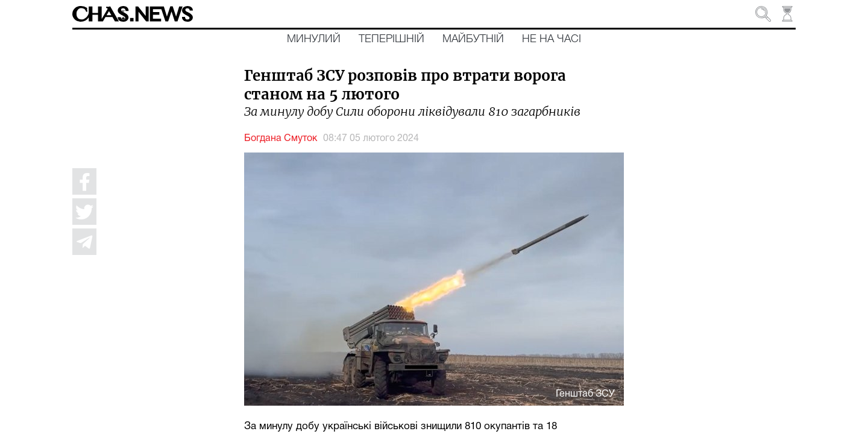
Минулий (314, 39)
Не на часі (552, 39)
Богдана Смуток (281, 139)
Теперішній (392, 39)
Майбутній (473, 39)
